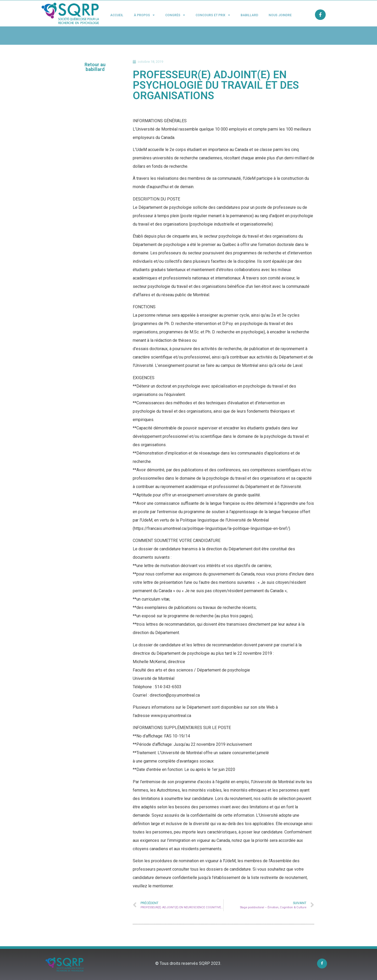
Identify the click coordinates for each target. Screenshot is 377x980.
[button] (95, 67)
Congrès (175, 15)
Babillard (249, 15)
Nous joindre (280, 15)
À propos (144, 15)
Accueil (117, 15)
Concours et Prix (213, 15)
